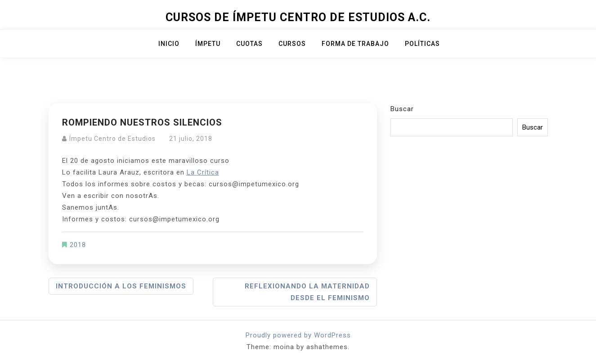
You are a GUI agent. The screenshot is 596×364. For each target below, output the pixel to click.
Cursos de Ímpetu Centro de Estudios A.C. (298, 17)
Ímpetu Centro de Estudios (112, 139)
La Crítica (203, 172)
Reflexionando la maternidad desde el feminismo (307, 292)
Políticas (422, 44)
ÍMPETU (208, 44)
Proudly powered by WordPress (298, 335)
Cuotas (249, 44)
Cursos (292, 44)
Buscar (402, 109)
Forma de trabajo (355, 44)
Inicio (169, 44)
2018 (78, 245)
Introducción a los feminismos (121, 286)
